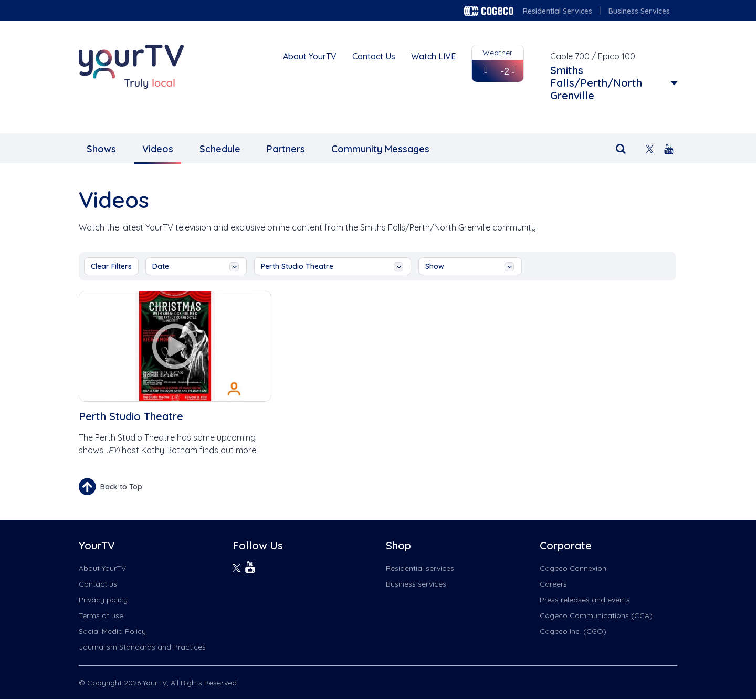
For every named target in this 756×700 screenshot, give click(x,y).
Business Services (639, 11)
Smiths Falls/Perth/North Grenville (596, 83)
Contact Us (374, 56)
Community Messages (380, 149)
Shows (101, 149)
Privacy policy (103, 600)
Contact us (98, 584)
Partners (286, 149)
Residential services (420, 568)
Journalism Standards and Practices (142, 647)
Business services (416, 584)
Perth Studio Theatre (332, 267)
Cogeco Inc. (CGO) (573, 631)
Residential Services (558, 11)
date (196, 267)
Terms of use (101, 615)
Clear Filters (111, 266)
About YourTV (310, 56)
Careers (553, 584)
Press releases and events (585, 600)
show (470, 267)
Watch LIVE (433, 56)
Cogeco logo (489, 11)
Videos (158, 149)
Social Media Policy (112, 631)
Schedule (220, 149)
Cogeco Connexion (573, 568)
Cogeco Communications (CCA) (596, 615)
